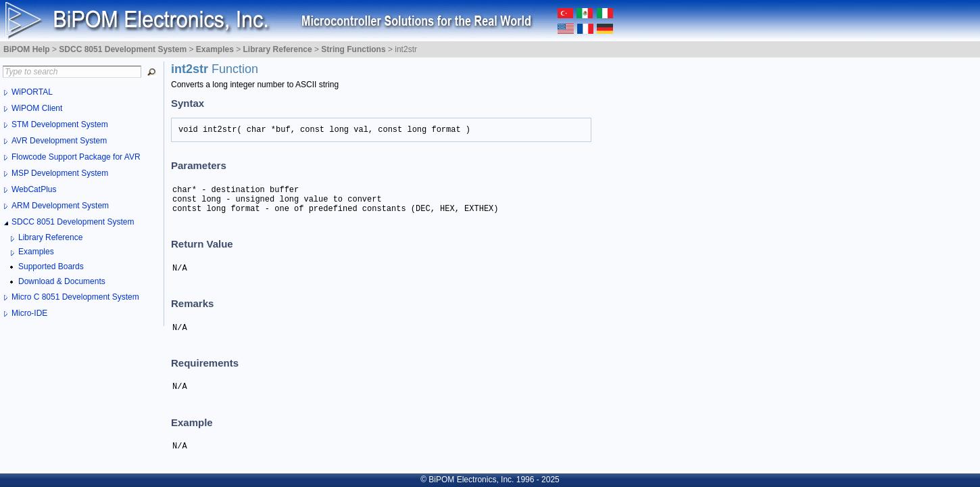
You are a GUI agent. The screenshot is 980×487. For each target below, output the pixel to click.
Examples (36, 252)
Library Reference (50, 237)
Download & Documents (62, 281)
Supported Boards (51, 266)
